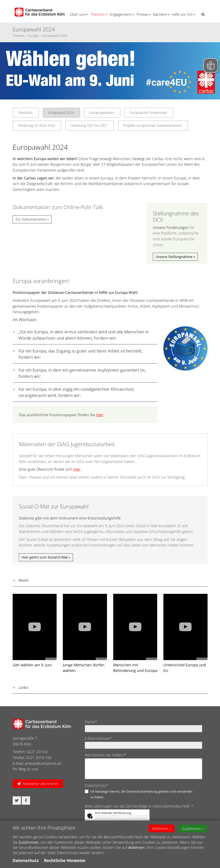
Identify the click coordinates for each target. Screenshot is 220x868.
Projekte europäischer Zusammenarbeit (152, 125)
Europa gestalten (102, 113)
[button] (203, 14)
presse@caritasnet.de (43, 763)
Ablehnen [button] (160, 828)
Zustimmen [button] (192, 828)
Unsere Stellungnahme (174, 257)
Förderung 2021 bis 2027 (89, 125)
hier (100, 415)
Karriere (160, 14)
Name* (91, 722)
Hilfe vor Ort (182, 14)
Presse (142, 14)
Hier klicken (121, 817)
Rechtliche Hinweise (65, 860)
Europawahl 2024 (55, 36)
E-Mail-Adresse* (98, 738)
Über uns (78, 14)
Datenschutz (26, 860)
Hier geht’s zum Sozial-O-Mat (45, 557)
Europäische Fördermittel (148, 113)
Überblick (25, 113)
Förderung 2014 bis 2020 (36, 125)
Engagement (121, 14)
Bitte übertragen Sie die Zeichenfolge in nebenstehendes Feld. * (139, 806)
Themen (98, 14)
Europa (33, 36)
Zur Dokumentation (31, 219)
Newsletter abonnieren (41, 784)
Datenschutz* (97, 785)
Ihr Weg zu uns (25, 769)
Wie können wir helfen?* (106, 755)
